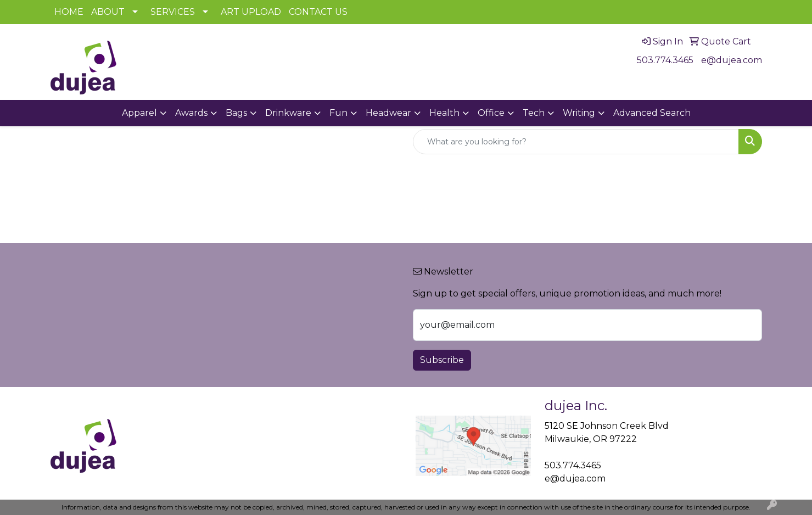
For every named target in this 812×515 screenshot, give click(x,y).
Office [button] (491, 113)
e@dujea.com (732, 60)
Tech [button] (534, 113)
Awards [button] (191, 113)
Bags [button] (236, 113)
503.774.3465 (665, 60)
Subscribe (442, 360)
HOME (69, 12)
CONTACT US (318, 12)
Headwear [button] (388, 113)
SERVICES (173, 12)
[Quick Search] (576, 142)
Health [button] (444, 113)
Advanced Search (652, 113)
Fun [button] (338, 113)
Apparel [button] (139, 113)
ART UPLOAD (251, 12)
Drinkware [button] (288, 113)
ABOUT (108, 12)
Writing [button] (579, 113)
